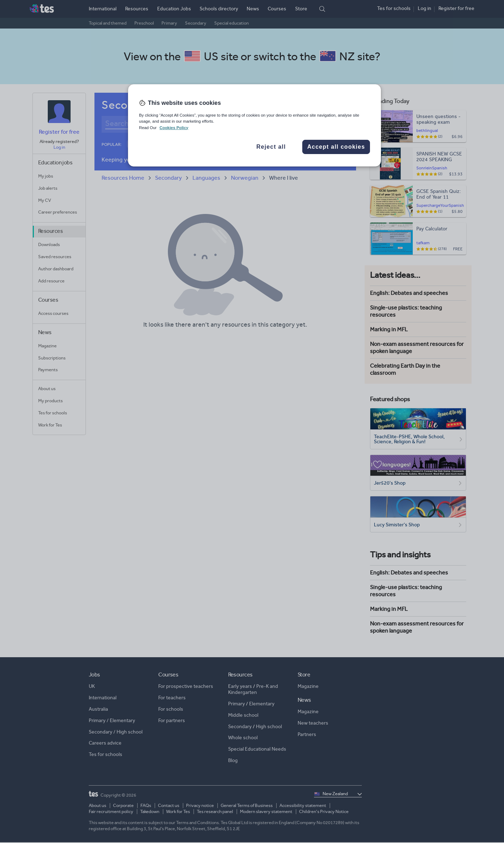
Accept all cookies (336, 147)
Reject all (271, 147)
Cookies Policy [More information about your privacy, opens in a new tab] (174, 128)
